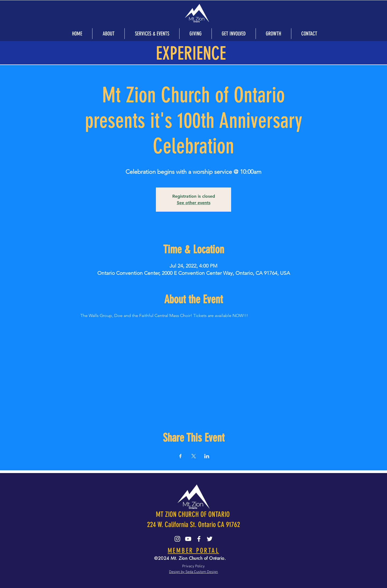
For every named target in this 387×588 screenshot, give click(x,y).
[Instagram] (177, 539)
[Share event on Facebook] (180, 456)
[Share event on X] (194, 456)
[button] (108, 34)
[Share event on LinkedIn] (207, 456)
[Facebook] (199, 539)
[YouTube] (188, 539)
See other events (194, 203)
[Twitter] (210, 539)
